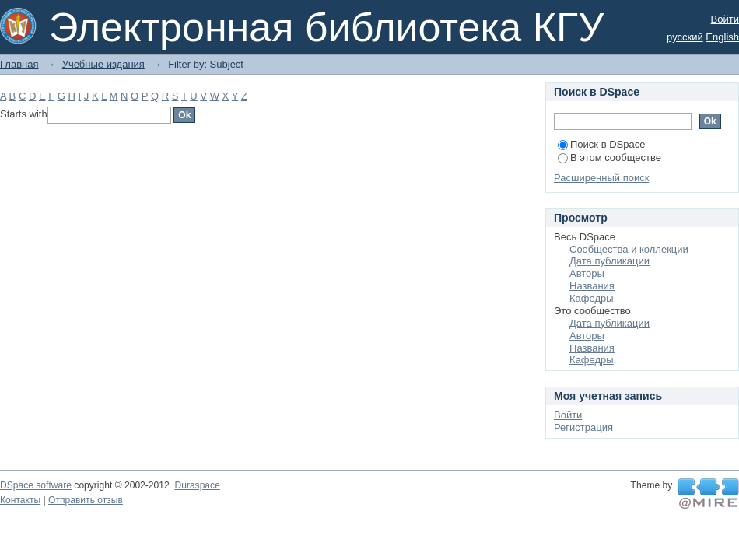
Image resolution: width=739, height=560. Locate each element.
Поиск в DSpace (601, 144)
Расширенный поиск (601, 178)
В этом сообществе (609, 157)
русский (685, 37)
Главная (19, 64)
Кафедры (592, 298)
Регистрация (583, 427)
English (722, 37)
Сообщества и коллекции (629, 249)
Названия (592, 286)
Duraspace (197, 485)
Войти (725, 19)
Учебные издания (103, 64)
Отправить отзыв (86, 500)
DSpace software (36, 485)
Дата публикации (609, 261)
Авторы (587, 273)
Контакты (20, 500)
